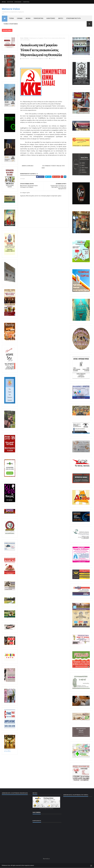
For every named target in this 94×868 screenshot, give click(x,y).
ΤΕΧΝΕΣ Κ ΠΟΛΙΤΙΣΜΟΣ (11, 24)
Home (22, 38)
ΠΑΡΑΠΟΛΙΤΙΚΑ (38, 18)
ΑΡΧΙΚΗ (4, 2)
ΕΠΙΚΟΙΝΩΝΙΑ (18, 2)
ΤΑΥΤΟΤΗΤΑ (10, 2)
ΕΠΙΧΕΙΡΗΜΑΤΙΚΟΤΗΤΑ (73, 18)
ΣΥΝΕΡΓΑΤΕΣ (26, 2)
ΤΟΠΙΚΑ (11, 18)
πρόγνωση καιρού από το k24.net (46, 809)
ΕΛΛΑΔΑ (20, 18)
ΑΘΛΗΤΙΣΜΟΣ (51, 18)
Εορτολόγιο (46, 859)
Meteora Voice (11, 9)
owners (32, 865)
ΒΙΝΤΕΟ (61, 18)
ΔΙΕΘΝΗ (28, 18)
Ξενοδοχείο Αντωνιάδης (10, 750)
